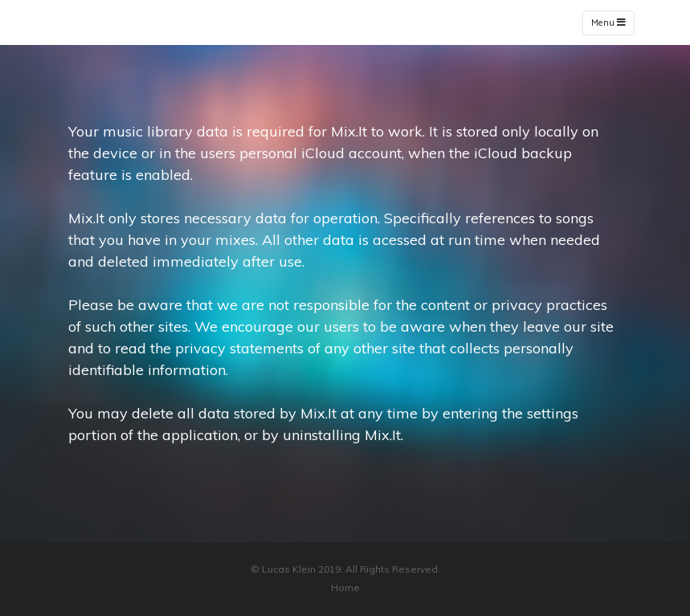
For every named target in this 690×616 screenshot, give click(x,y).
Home (345, 587)
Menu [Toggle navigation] (608, 23)
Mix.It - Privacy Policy (140, 22)
